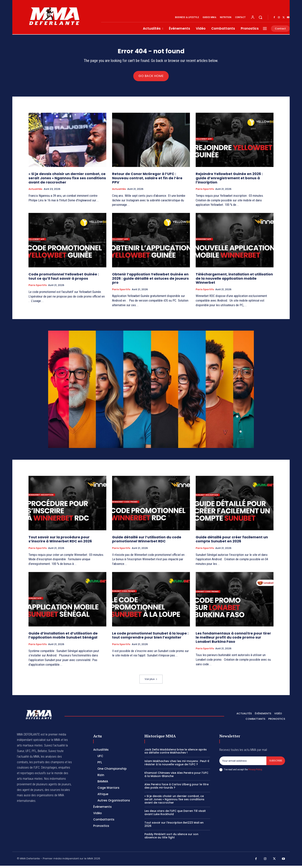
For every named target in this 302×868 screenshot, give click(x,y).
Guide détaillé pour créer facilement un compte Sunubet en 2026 (232, 542)
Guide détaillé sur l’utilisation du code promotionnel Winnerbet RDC (147, 542)
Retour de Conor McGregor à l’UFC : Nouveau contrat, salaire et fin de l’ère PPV (147, 180)
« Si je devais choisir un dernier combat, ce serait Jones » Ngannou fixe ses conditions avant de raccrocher (67, 180)
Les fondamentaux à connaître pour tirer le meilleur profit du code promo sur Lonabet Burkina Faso (233, 640)
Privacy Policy (255, 772)
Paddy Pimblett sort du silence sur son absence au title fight (171, 838)
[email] (243, 763)
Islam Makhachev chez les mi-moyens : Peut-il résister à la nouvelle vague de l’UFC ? (177, 765)
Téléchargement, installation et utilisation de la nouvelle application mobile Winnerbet (234, 281)
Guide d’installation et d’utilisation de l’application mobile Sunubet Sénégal (63, 638)
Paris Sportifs (205, 192)
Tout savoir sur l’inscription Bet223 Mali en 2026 (174, 827)
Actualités (35, 192)
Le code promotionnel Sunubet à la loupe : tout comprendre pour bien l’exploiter (150, 638)
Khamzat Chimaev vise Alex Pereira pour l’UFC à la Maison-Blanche (176, 777)
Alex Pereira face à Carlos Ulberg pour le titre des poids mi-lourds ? (177, 788)
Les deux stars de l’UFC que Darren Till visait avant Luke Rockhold (175, 815)
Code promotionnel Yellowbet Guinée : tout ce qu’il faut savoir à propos (64, 279)
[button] (260, 17)
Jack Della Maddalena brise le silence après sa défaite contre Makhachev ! (176, 753)
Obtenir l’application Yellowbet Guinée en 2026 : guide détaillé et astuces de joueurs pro (150, 281)
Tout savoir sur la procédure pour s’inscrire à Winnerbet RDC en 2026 (61, 542)
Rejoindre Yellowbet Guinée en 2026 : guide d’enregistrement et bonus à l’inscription (229, 180)
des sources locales (57, 792)
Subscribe (276, 763)
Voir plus (151, 682)
